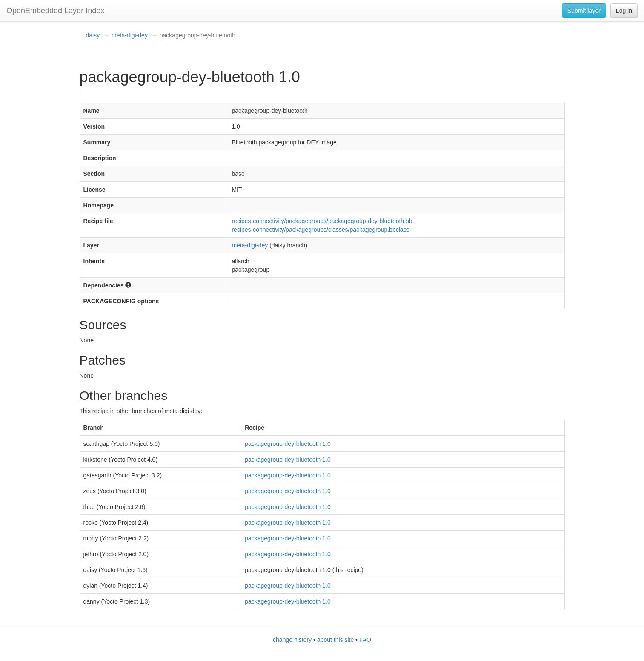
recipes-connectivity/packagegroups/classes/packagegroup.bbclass (320, 230)
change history (292, 640)
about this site (335, 640)
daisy (93, 35)
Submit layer (584, 11)
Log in (624, 11)
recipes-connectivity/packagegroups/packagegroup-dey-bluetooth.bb (322, 221)
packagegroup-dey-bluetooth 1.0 (288, 444)
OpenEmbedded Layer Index (55, 11)
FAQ (365, 640)
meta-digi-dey (130, 35)
